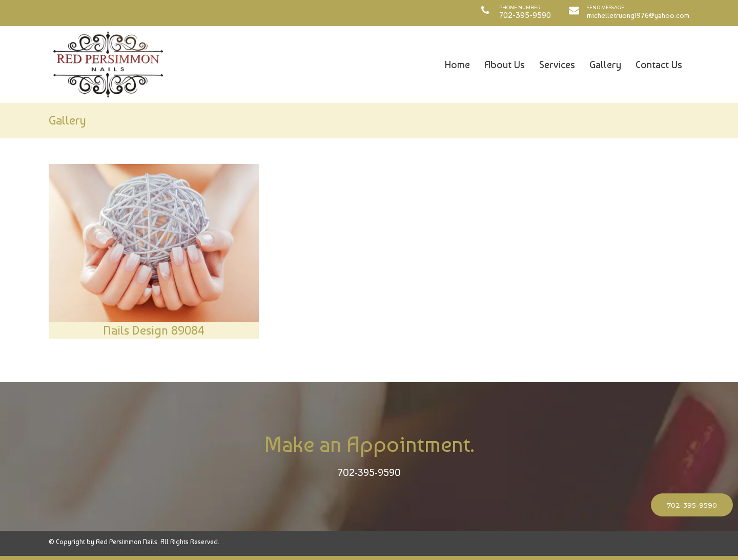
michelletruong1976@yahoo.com (638, 15)
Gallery (605, 65)
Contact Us (659, 65)
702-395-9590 (369, 472)
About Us (505, 65)
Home (457, 65)
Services (557, 65)
